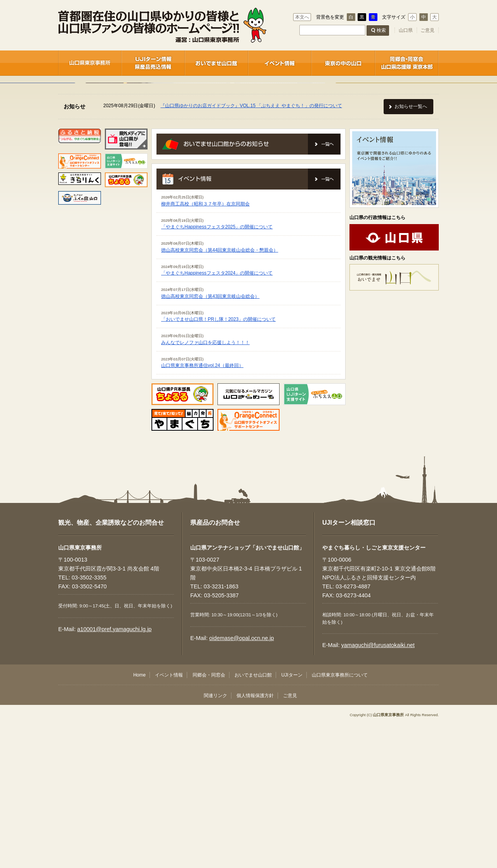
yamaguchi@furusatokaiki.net (378, 788)
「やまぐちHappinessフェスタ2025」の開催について (217, 369)
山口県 (406, 30)
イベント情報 (280, 63)
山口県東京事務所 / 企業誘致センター (90, 63)
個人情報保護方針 (255, 838)
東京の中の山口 (343, 63)
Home (139, 818)
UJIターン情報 (153, 63)
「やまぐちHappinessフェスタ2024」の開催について (217, 416)
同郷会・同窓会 (209, 818)
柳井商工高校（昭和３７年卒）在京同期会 (205, 346)
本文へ (302, 17)
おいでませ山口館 (216, 63)
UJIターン (292, 818)
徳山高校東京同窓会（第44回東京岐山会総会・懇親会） (220, 393)
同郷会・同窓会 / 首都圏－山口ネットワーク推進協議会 (407, 63)
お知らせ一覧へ (411, 249)
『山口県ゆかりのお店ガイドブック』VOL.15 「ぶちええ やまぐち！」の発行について (251, 248)
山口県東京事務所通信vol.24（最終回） (202, 508)
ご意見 (427, 30)
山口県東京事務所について (340, 818)
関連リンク (215, 838)
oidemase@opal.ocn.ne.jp (242, 781)
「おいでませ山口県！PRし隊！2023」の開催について (218, 462)
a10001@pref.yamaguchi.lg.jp (114, 772)
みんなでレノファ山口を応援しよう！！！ (205, 485)
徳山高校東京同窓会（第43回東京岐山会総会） (210, 439)
